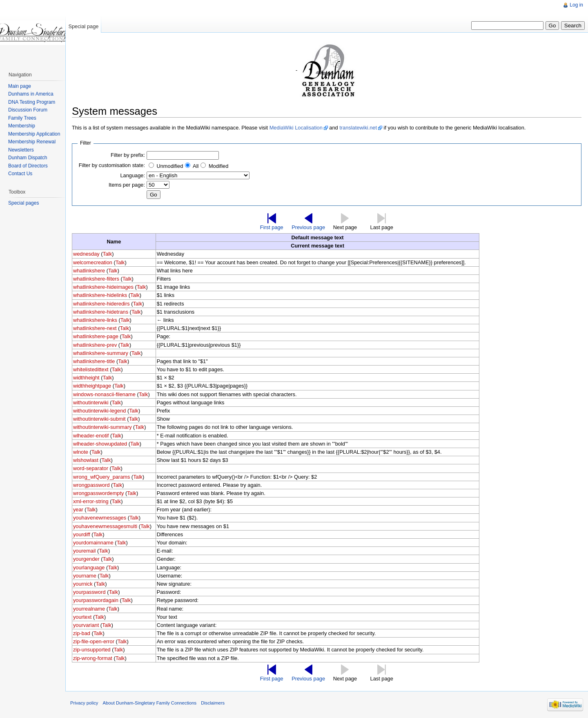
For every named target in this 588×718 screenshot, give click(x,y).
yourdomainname (93, 543)
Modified (218, 166)
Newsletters (21, 150)
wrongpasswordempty (98, 493)
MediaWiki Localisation (296, 128)
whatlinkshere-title (94, 361)
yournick (83, 584)
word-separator (91, 468)
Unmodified (170, 166)
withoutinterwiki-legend (99, 411)
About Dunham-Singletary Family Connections (150, 703)
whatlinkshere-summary (101, 353)
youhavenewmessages (100, 518)
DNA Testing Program (32, 102)
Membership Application (34, 134)
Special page (83, 26)
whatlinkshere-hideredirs (101, 304)
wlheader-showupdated (100, 444)
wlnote (81, 452)
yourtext (82, 617)
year (78, 510)
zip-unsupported (92, 650)
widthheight (86, 378)
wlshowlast (86, 460)
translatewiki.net (358, 128)
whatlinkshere (89, 271)
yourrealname (89, 609)
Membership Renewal (32, 142)
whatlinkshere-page (96, 336)
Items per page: (127, 185)
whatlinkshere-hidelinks (100, 295)
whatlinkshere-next (95, 328)
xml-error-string (91, 501)
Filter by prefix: (128, 155)
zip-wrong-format (93, 658)
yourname (85, 576)
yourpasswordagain (96, 600)
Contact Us (20, 174)
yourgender (86, 559)
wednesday (86, 254)
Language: (133, 175)
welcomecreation (93, 262)
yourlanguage (89, 567)
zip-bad (82, 633)
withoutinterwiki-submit (99, 419)
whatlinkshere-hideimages (103, 287)
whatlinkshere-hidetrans (101, 312)
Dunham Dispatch (28, 158)
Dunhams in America (31, 94)
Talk (107, 254)
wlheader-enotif (91, 436)
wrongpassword (91, 485)
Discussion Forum (28, 110)
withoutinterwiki (91, 402)
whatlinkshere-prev (95, 345)
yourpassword (89, 592)
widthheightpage (92, 386)
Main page (20, 86)
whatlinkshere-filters (96, 279)
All (196, 166)
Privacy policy (84, 703)
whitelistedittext (91, 369)
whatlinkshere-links (95, 320)
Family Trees (22, 118)
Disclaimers (213, 703)
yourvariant (86, 625)
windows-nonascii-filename (104, 394)
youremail (84, 551)
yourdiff (82, 534)
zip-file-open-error (94, 641)
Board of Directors (28, 166)
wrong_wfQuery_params (101, 477)
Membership (22, 126)
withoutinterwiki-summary (102, 427)
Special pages (23, 203)
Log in (576, 5)
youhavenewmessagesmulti (105, 526)
